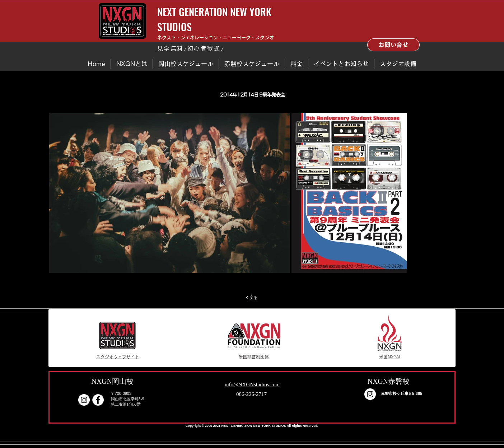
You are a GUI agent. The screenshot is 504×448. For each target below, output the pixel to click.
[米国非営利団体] (254, 357)
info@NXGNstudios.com (252, 384)
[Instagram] (84, 400)
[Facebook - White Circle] (98, 400)
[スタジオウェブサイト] (118, 357)
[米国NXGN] (389, 357)
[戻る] (252, 298)
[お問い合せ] (393, 45)
